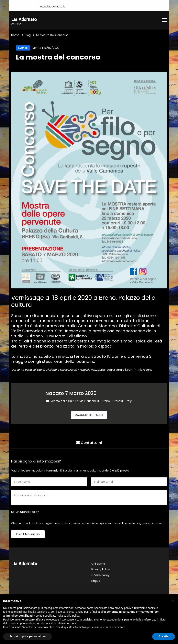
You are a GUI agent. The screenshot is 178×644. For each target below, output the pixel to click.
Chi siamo (98, 565)
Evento (22, 48)
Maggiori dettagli (89, 416)
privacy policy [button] (123, 608)
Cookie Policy (100, 576)
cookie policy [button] (71, 616)
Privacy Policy (101, 570)
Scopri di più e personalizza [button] (28, 636)
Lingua (96, 582)
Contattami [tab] (89, 443)
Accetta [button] (164, 636)
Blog (28, 35)
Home (15, 35)
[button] (173, 601)
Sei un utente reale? (25, 513)
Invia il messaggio (28, 535)
